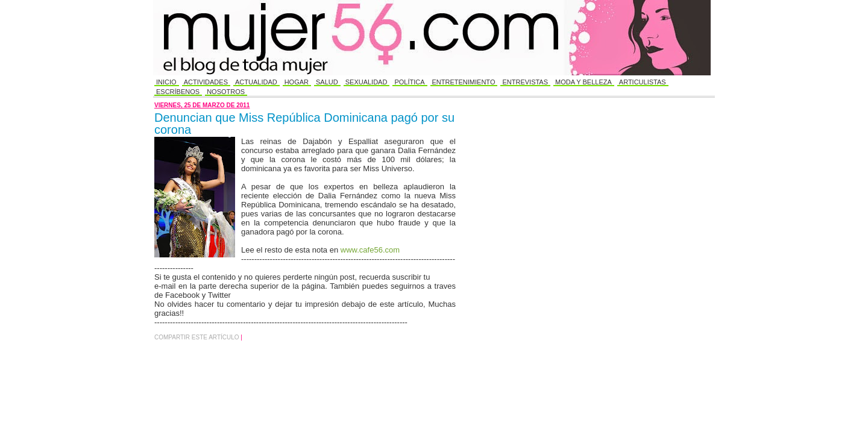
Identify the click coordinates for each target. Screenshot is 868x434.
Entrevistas (525, 82)
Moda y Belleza (583, 82)
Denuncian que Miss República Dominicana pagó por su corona (304, 124)
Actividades (206, 82)
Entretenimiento (464, 82)
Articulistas (643, 82)
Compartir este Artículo (197, 337)
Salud (327, 82)
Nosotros (226, 92)
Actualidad (256, 82)
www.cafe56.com (370, 250)
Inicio (166, 82)
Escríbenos (178, 92)
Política (409, 82)
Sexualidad (366, 82)
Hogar (297, 82)
